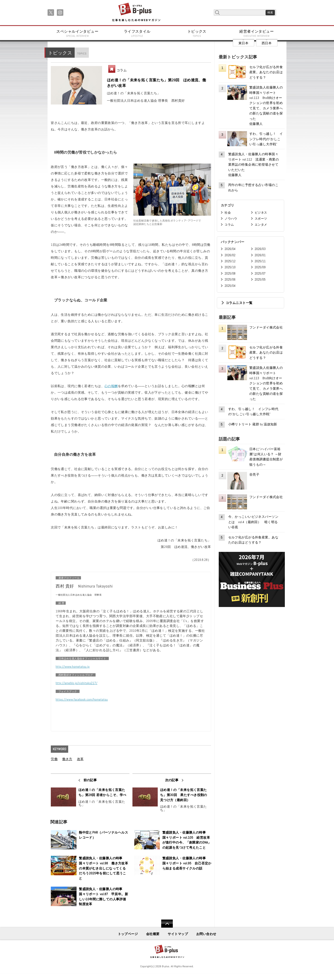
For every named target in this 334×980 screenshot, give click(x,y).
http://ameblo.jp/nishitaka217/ (77, 683)
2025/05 (260, 280)
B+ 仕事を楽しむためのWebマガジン (136, 12)
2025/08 (230, 273)
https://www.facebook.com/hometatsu (82, 699)
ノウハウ (231, 219)
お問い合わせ (206, 934)
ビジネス (261, 213)
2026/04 (230, 249)
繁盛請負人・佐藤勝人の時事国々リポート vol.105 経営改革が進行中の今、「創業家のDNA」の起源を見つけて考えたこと (187, 840)
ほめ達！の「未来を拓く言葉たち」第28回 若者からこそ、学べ (102, 792)
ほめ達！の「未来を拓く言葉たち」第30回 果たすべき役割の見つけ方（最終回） (184, 795)
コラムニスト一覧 (239, 303)
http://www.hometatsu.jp (73, 667)
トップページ (128, 934)
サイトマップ (178, 934)
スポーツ (261, 219)
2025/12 (230, 261)
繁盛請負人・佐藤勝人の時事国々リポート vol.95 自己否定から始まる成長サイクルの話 (187, 863)
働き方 (67, 759)
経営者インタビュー (257, 33)
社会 (228, 213)
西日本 (267, 43)
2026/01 (260, 255)
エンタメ (261, 225)
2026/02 (230, 255)
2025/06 (230, 280)
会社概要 (153, 934)
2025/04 (230, 286)
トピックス (197, 33)
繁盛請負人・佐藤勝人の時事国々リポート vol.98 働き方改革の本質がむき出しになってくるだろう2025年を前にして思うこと (103, 868)
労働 (54, 759)
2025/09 (260, 267)
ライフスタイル (137, 33)
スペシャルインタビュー (77, 33)
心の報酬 (111, 386)
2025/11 (260, 261)
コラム (122, 70)
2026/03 (260, 249)
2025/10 (230, 267)
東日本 (243, 43)
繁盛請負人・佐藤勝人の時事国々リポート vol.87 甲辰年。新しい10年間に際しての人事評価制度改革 (103, 896)
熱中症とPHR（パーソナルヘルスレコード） (103, 835)
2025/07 (260, 273)
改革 (80, 759)
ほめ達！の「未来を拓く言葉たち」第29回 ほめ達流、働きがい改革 (157, 83)
